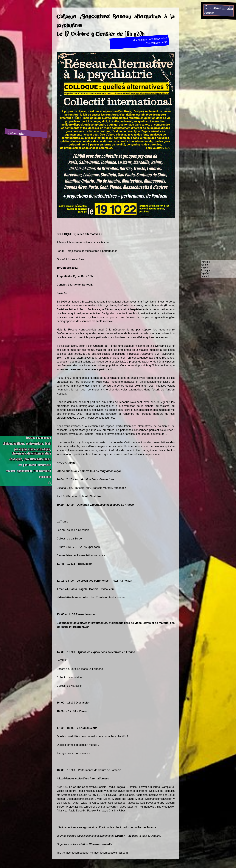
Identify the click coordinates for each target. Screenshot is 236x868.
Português (206, 270)
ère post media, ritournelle (35, 465)
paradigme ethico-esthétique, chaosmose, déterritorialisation (31, 451)
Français (205, 262)
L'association (17, 133)
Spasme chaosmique (38, 438)
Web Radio (45, 477)
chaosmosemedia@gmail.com (109, 853)
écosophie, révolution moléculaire (30, 459)
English (205, 268)
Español (205, 273)
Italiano (205, 265)
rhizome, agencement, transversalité (28, 471)
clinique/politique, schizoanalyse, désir (27, 443)
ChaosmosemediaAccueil (218, 10)
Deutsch (205, 276)
